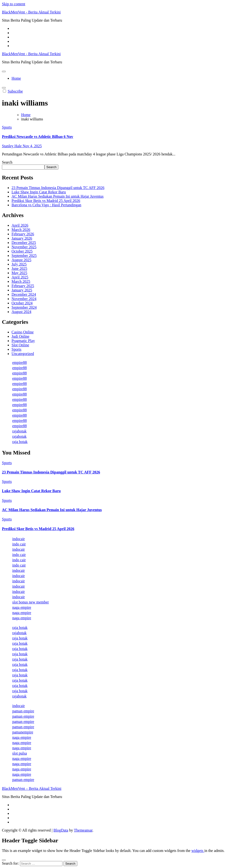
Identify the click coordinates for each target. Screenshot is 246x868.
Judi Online (20, 336)
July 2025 (19, 264)
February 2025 (23, 286)
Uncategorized (23, 354)
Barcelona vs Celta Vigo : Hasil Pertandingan (46, 205)
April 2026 (20, 225)
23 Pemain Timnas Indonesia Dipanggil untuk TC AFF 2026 (58, 188)
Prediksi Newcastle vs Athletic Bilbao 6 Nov (38, 137)
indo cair (19, 544)
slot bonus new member (31, 602)
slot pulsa (20, 753)
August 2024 (21, 312)
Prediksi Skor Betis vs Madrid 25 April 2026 (46, 201)
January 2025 (22, 290)
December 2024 (24, 294)
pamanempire (23, 732)
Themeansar (83, 830)
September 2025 (24, 256)
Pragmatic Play (23, 341)
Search (7, 162)
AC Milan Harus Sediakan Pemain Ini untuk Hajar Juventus (58, 196)
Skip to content (14, 4)
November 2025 (24, 247)
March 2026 (21, 230)
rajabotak (19, 431)
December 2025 (24, 243)
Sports (7, 127)
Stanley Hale (12, 146)
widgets (198, 851)
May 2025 (19, 273)
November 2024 (24, 299)
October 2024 (22, 303)
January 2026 (22, 238)
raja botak (20, 442)
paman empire (23, 711)
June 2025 (19, 269)
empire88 (19, 363)
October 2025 (22, 251)
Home (16, 78)
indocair (18, 539)
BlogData (61, 830)
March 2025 (21, 281)
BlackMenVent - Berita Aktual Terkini (31, 12)
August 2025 (21, 260)
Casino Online (23, 332)
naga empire (22, 607)
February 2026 (23, 234)
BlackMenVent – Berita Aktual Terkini (32, 788)
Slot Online (20, 345)
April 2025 (20, 277)
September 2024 (24, 307)
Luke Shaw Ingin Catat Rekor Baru (39, 192)
